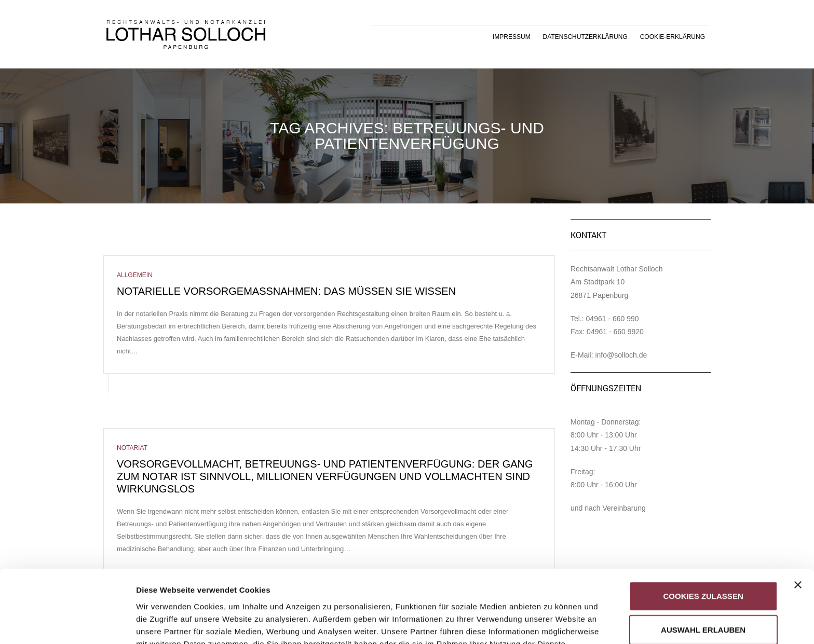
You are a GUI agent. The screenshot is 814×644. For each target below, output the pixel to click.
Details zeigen (552, 624)
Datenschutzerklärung (585, 37)
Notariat (132, 448)
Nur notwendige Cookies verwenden (703, 604)
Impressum (512, 37)
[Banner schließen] (798, 518)
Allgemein (135, 275)
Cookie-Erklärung (673, 37)
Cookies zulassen (703, 530)
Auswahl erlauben (703, 564)
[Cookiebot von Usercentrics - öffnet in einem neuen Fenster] (67, 624)
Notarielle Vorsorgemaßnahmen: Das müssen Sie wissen (286, 291)
